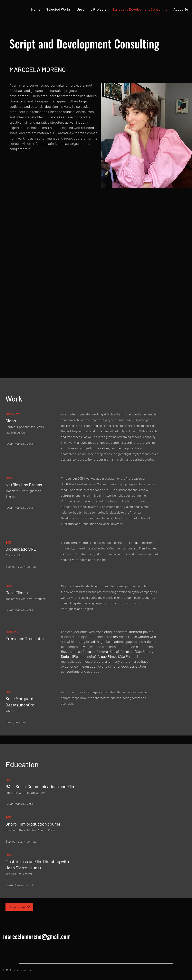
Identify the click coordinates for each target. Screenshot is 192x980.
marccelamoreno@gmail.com (37, 936)
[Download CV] (19, 907)
